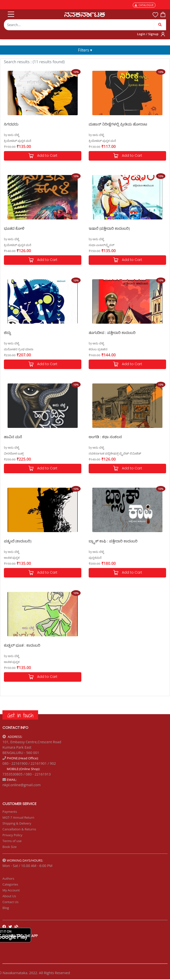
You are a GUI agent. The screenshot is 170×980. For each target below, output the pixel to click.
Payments (10, 812)
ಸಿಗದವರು (11, 124)
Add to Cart (43, 156)
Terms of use (12, 841)
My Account (11, 890)
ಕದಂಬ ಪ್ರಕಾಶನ (98, 349)
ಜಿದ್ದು (7, 332)
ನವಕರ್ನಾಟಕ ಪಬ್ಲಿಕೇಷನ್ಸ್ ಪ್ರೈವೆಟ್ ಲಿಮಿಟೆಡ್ (115, 453)
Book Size (10, 847)
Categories (10, 884)
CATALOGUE (144, 5)
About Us (9, 896)
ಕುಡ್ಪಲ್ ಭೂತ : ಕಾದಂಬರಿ (22, 645)
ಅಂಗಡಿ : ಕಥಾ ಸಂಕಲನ (105, 437)
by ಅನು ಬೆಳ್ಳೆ (12, 135)
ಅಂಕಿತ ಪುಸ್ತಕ (12, 558)
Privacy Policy (12, 835)
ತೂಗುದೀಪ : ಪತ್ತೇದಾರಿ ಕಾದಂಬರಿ (112, 332)
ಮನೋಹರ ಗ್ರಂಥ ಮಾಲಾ (19, 349)
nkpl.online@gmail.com (21, 785)
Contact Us (11, 902)
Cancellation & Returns (19, 829)
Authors (8, 878)
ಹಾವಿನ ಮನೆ (13, 437)
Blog (6, 908)
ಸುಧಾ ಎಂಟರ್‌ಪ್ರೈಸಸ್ (101, 245)
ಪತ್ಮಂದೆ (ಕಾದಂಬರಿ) (18, 541)
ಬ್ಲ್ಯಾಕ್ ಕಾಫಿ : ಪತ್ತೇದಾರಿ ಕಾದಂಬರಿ (113, 541)
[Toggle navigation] (11, 13)
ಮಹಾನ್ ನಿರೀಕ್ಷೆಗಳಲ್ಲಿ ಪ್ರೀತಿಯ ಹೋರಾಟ (118, 124)
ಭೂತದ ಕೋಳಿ (14, 228)
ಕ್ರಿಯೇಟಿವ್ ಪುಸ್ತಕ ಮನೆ (18, 141)
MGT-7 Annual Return (18, 817)
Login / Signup (148, 34)
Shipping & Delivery (17, 823)
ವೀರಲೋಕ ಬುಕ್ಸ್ (14, 453)
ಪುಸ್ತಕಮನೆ (95, 558)
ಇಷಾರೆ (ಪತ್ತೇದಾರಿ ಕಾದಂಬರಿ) (109, 228)
